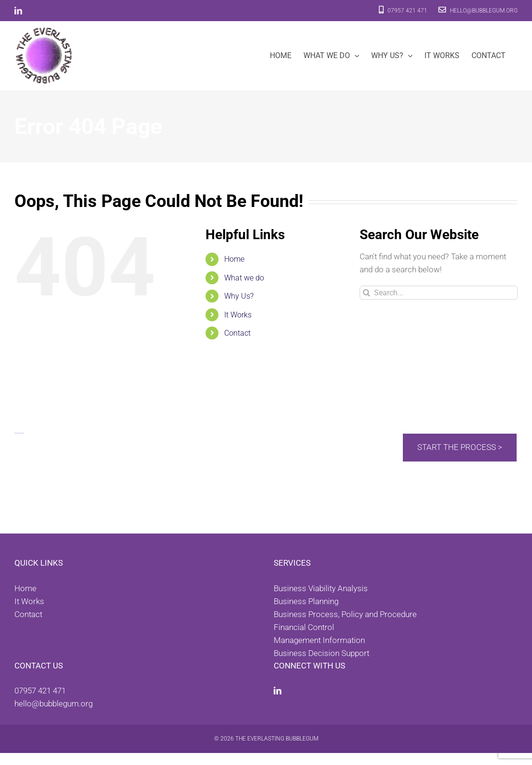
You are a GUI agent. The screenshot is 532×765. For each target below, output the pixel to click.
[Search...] (439, 293)
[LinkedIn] (278, 691)
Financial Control (304, 627)
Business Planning (306, 601)
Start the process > (460, 447)
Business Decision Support (321, 653)
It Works (238, 315)
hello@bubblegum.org (478, 11)
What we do (244, 278)
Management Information (319, 640)
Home (234, 259)
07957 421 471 (403, 11)
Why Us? (239, 296)
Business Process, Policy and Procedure (345, 614)
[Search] (367, 293)
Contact (237, 333)
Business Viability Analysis (321, 588)
